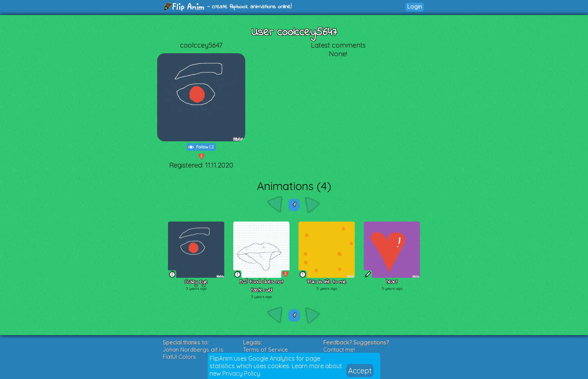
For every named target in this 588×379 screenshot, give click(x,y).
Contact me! (339, 350)
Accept (360, 371)
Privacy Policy (241, 373)
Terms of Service (265, 350)
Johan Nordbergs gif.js (193, 350)
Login (415, 7)
